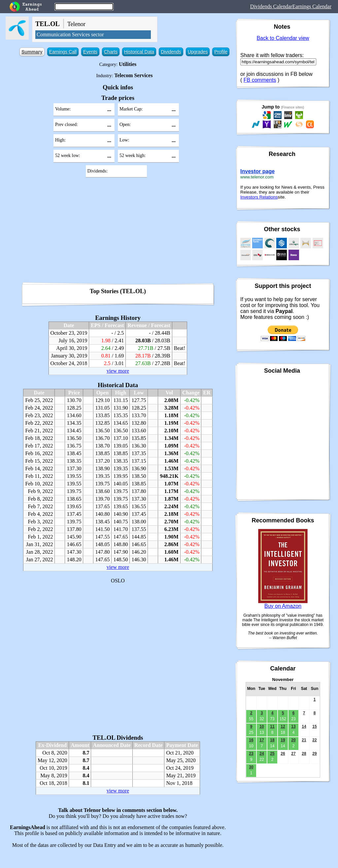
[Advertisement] (118, 232)
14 (304, 727)
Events (90, 52)
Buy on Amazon (283, 606)
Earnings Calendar (312, 6)
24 (262, 754)
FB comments (260, 80)
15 (314, 727)
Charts (111, 52)
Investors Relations (259, 197)
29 (314, 754)
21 (304, 740)
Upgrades (198, 52)
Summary (32, 52)
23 (251, 754)
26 (283, 754)
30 (251, 767)
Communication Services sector (70, 34)
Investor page (257, 171)
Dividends (171, 52)
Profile (221, 52)
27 (293, 754)
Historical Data (139, 52)
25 (272, 754)
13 (293, 727)
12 (283, 727)
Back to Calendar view (283, 38)
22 (314, 740)
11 (272, 727)
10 (262, 727)
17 (262, 740)
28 (304, 754)
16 (251, 740)
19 (283, 740)
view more (118, 371)
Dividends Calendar (271, 6)
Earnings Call (63, 52)
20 (293, 740)
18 (272, 740)
